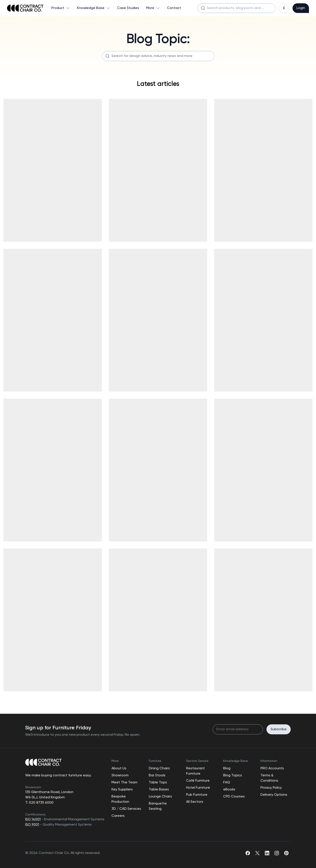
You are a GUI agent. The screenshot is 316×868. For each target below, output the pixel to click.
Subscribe (279, 729)
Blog (227, 768)
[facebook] (248, 853)
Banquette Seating (158, 806)
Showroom (120, 775)
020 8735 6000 (41, 803)
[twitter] (257, 853)
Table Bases (159, 790)
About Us (119, 768)
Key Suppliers (122, 790)
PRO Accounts (272, 768)
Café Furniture (198, 781)
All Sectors (195, 802)
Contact (174, 8)
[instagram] (277, 853)
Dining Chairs (159, 768)
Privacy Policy (271, 788)
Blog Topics (233, 775)
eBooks (229, 790)
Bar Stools (157, 775)
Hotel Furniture (198, 788)
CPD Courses (234, 797)
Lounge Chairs (160, 797)
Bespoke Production (120, 799)
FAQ (227, 783)
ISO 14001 (33, 819)
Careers (118, 816)
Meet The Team (124, 783)
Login (301, 8)
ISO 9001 (32, 825)
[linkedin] (267, 853)
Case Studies (128, 8)
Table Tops (158, 783)
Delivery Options (274, 795)
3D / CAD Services (126, 809)
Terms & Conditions (269, 778)
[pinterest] (286, 853)
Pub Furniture (197, 795)
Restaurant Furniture (195, 771)
